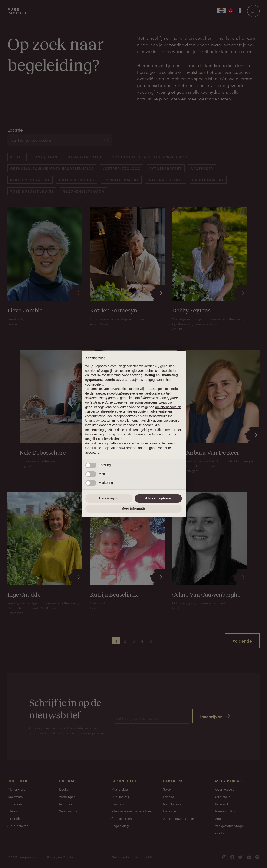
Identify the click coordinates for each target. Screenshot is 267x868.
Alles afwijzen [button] (109, 498)
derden (90, 393)
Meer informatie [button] (133, 508)
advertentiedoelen (168, 407)
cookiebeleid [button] (94, 384)
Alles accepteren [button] (158, 498)
